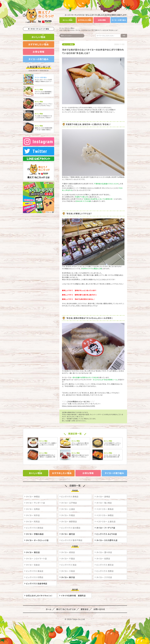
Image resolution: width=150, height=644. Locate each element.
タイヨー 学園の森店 (35, 534)
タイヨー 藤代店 (68, 534)
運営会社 (84, 609)
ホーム (62, 28)
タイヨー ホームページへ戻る (40, 29)
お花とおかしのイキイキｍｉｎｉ (39, 595)
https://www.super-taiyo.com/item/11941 (79, 406)
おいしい (68, 20)
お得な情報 (102, 20)
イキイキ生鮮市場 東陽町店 (73, 595)
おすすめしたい (85, 20)
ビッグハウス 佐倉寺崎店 (37, 583)
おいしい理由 (70, 28)
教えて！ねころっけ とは (39, 169)
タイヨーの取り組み (119, 20)
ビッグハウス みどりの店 (107, 534)
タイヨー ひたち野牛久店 (107, 540)
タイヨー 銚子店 (68, 577)
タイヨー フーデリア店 (106, 527)
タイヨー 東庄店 (33, 552)
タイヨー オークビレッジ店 (37, 540)
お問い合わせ (98, 609)
